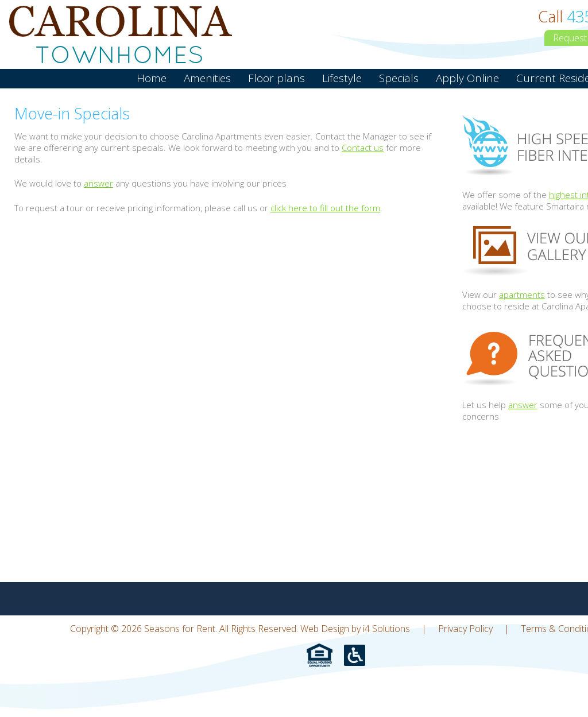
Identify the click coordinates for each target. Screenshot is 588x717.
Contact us (363, 148)
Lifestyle (342, 78)
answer (98, 183)
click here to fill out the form (325, 208)
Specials (399, 78)
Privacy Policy (465, 629)
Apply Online (467, 78)
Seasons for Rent (121, 34)
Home (152, 78)
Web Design (325, 629)
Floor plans (276, 78)
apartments (522, 294)
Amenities (207, 78)
